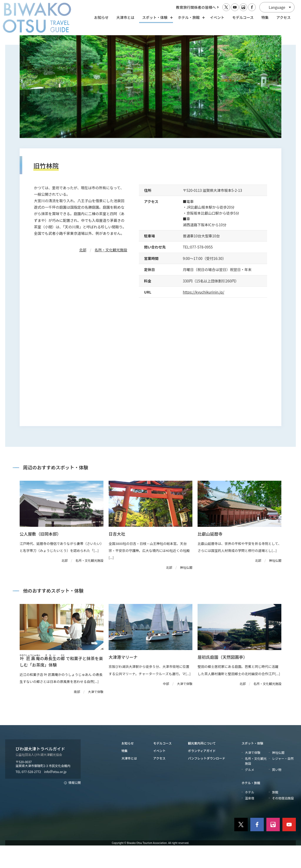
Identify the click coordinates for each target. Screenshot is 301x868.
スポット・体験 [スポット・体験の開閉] (156, 17)
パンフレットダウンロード (207, 781)
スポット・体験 (252, 765)
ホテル (250, 814)
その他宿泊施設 (283, 820)
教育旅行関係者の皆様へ (196, 7)
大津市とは (125, 17)
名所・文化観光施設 (111, 272)
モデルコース (243, 17)
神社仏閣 (278, 775)
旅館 (275, 814)
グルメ (250, 792)
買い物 (277, 792)
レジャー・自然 (283, 781)
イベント (217, 17)
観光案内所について (202, 765)
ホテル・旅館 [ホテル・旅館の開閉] (190, 17)
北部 (83, 272)
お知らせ (101, 17)
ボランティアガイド (202, 773)
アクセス (284, 17)
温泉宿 (250, 820)
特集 (265, 17)
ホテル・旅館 (251, 805)
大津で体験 (253, 775)
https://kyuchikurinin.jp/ (204, 314)
